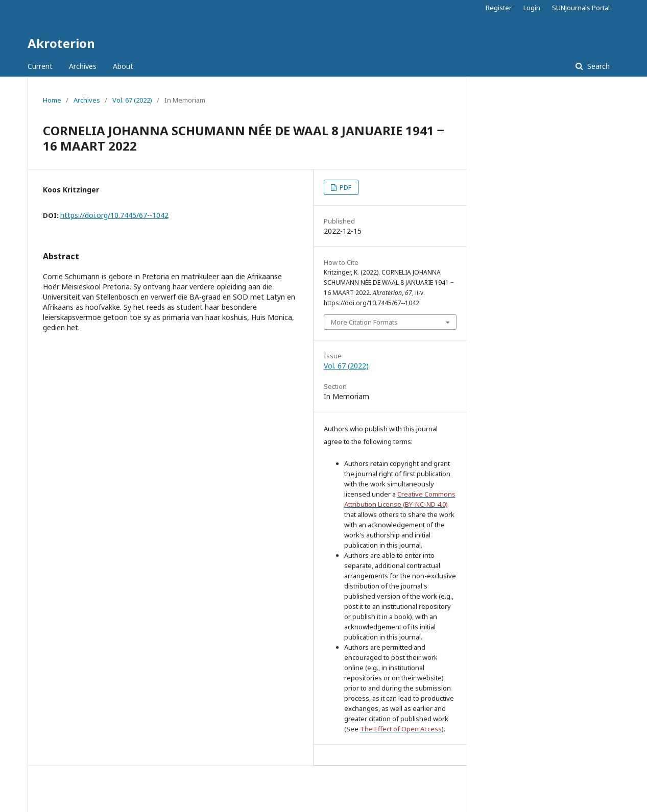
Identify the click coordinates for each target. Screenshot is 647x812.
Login (532, 8)
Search (597, 66)
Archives (83, 66)
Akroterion (61, 43)
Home (52, 100)
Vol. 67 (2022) (132, 100)
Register (499, 8)
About (123, 66)
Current (40, 66)
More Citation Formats (364, 322)
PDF (345, 187)
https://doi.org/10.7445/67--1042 (114, 215)
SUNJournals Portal (581, 8)
